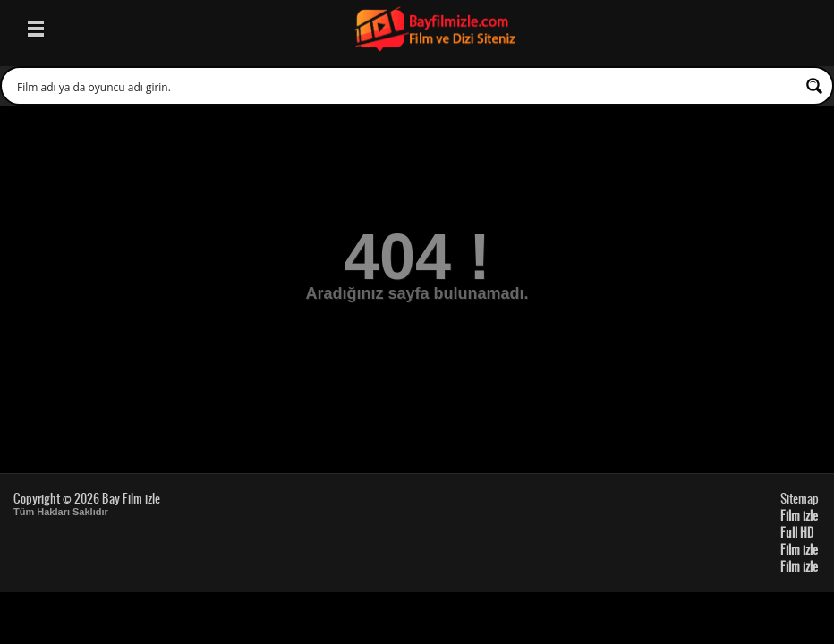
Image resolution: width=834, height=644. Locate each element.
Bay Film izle (131, 498)
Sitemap (800, 498)
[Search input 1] (405, 86)
